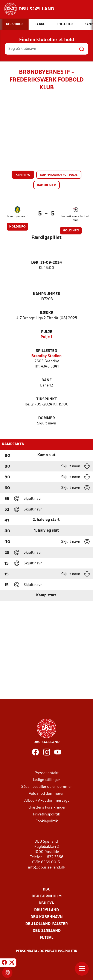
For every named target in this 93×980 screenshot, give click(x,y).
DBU (47, 890)
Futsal (46, 938)
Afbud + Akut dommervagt (47, 801)
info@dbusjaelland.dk (46, 868)
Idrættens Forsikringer (47, 808)
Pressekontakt (47, 773)
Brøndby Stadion (46, 356)
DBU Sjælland (47, 931)
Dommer (47, 418)
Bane (47, 380)
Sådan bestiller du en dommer (47, 787)
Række (46, 313)
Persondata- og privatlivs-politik (47, 951)
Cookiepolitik (47, 821)
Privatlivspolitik (46, 814)
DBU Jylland (46, 910)
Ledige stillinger (46, 780)
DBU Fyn (47, 903)
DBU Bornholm (47, 896)
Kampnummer (47, 294)
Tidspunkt (47, 399)
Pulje (47, 332)
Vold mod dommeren (47, 794)
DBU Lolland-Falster (47, 924)
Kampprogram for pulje (59, 175)
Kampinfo (23, 175)
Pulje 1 (46, 337)
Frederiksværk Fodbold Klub (76, 218)
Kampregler (46, 185)
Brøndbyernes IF (17, 216)
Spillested (46, 351)
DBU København (47, 917)
